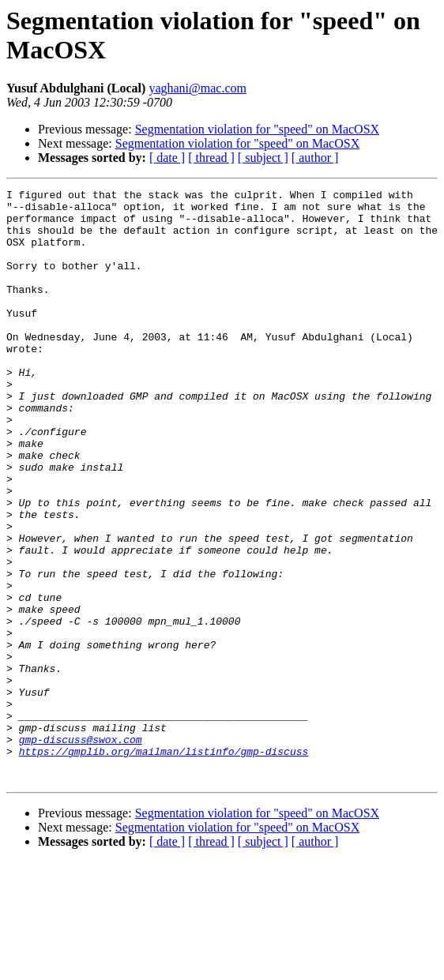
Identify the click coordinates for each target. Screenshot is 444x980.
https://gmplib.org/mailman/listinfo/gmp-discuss (164, 865)
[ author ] (315, 158)
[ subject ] (263, 158)
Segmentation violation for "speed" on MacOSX (257, 129)
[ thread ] (211, 158)
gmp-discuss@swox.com (81, 850)
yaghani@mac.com (198, 88)
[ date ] (167, 158)
